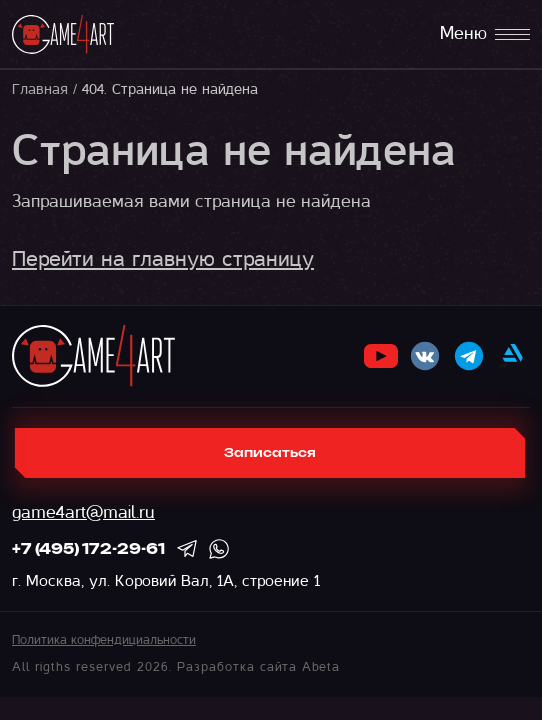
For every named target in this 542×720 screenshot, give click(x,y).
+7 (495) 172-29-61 (88, 550)
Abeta (321, 667)
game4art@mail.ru (83, 512)
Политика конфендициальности (104, 640)
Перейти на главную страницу (163, 259)
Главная (40, 89)
